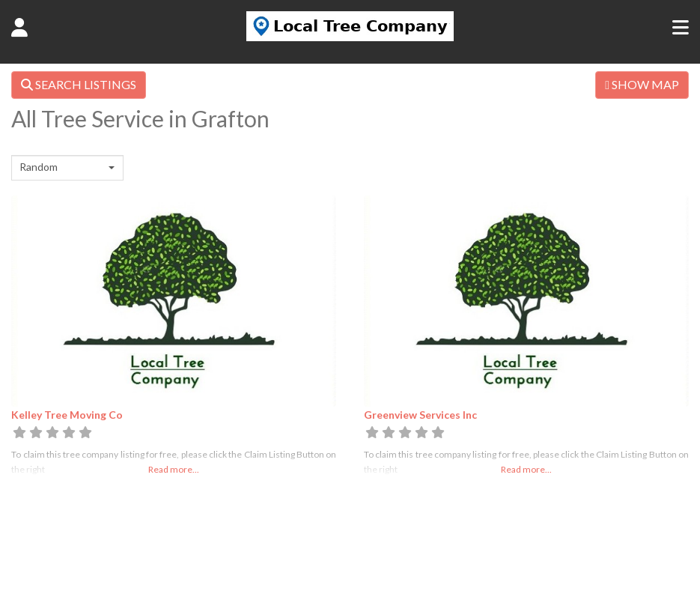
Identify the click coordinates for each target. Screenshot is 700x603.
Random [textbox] (39, 167)
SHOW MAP (642, 84)
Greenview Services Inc (420, 415)
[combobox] (67, 168)
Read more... (174, 469)
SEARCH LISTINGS (79, 84)
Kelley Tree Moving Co (67, 415)
